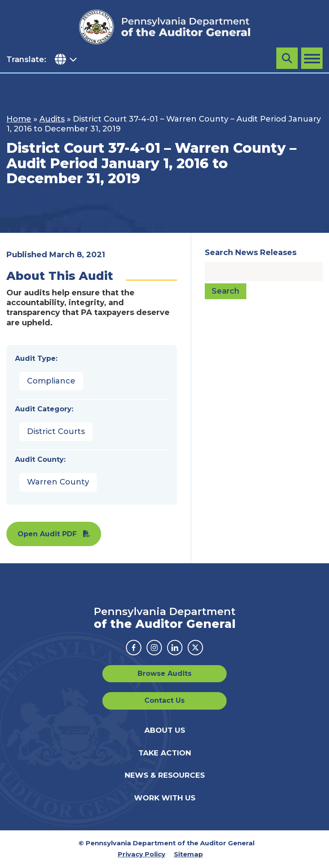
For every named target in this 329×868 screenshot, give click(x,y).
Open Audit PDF (47, 534)
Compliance (51, 381)
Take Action (165, 753)
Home (19, 119)
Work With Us (165, 798)
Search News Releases (251, 253)
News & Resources (165, 775)
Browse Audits (164, 673)
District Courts (56, 431)
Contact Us (164, 700)
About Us (165, 730)
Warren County (58, 482)
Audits (52, 119)
